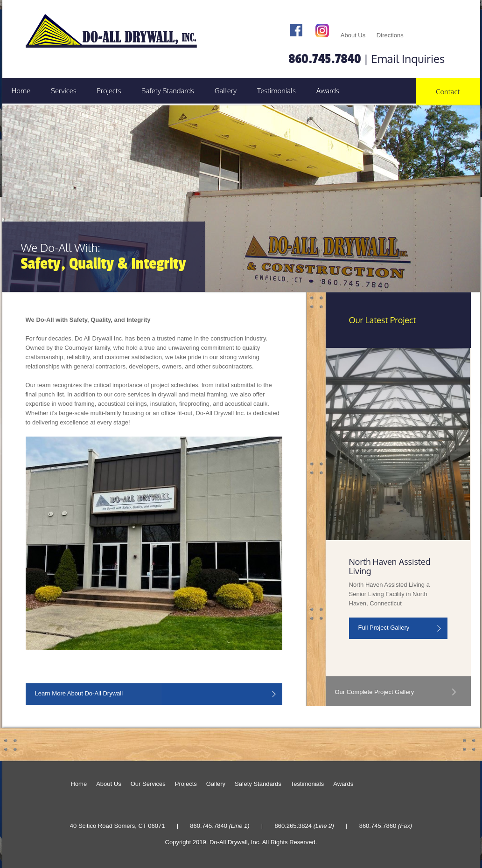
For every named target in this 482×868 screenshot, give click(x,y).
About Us (353, 35)
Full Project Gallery (384, 628)
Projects (109, 91)
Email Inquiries (408, 59)
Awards (328, 91)
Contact (448, 92)
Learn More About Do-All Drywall (79, 693)
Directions (390, 35)
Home (21, 91)
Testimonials (276, 91)
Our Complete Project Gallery (375, 692)
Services (64, 91)
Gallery (226, 91)
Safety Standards (168, 91)
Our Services (148, 784)
